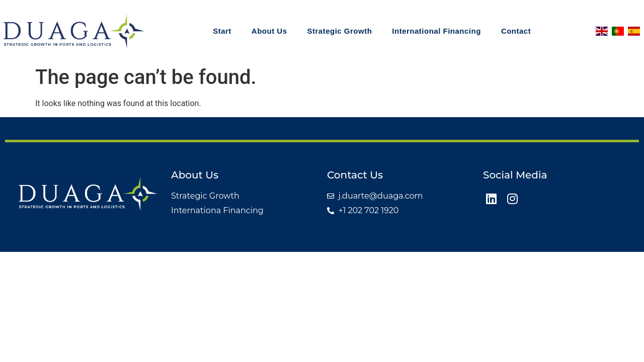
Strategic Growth (330, 31)
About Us (259, 31)
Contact (506, 31)
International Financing (426, 31)
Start (212, 31)
